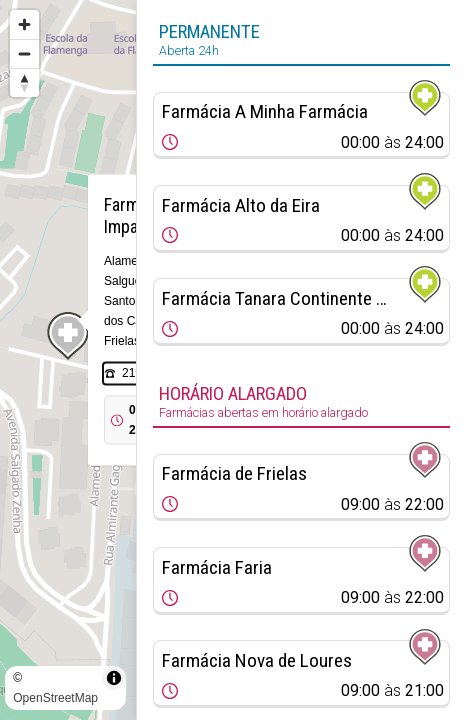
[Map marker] (68, 336)
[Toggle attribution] (114, 678)
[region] (68, 360)
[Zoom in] (24, 24)
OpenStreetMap (55, 698)
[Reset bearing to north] (24, 82)
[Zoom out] (24, 53)
